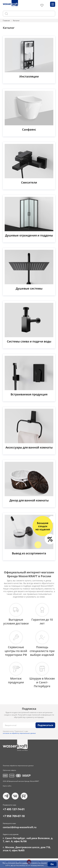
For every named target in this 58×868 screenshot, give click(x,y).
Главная (6, 21)
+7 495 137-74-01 (14, 809)
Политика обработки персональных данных (18, 766)
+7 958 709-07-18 (14, 816)
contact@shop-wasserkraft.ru (20, 827)
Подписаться (45, 725)
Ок (52, 864)
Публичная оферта (9, 770)
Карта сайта (7, 786)
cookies (25, 863)
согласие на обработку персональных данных (19, 733)
